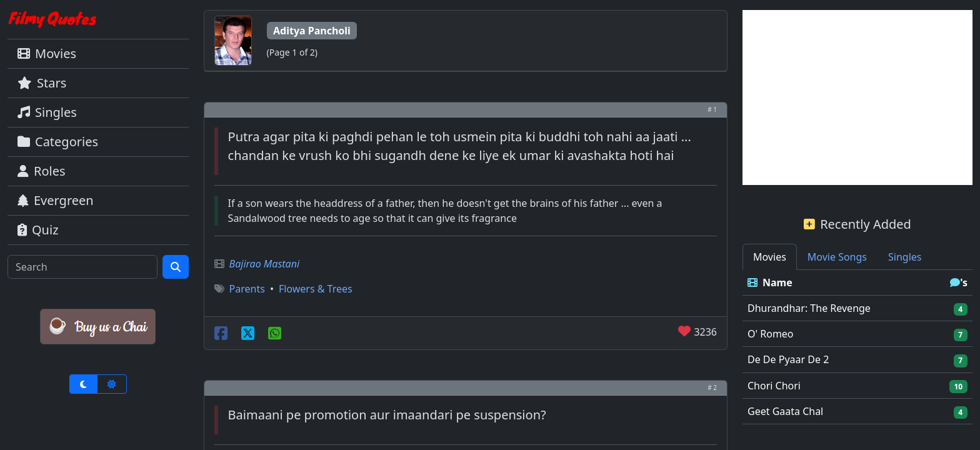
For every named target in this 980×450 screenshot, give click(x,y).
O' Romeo (771, 334)
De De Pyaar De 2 (788, 359)
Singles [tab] (905, 257)
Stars (42, 83)
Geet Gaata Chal (785, 411)
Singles (47, 112)
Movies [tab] (770, 257)
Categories (58, 142)
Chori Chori (774, 386)
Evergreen (56, 200)
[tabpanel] (857, 347)
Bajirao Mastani (265, 264)
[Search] (82, 267)
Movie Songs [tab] (837, 257)
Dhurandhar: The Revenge (809, 308)
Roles (42, 171)
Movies (47, 53)
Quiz (38, 230)
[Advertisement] (857, 97)
